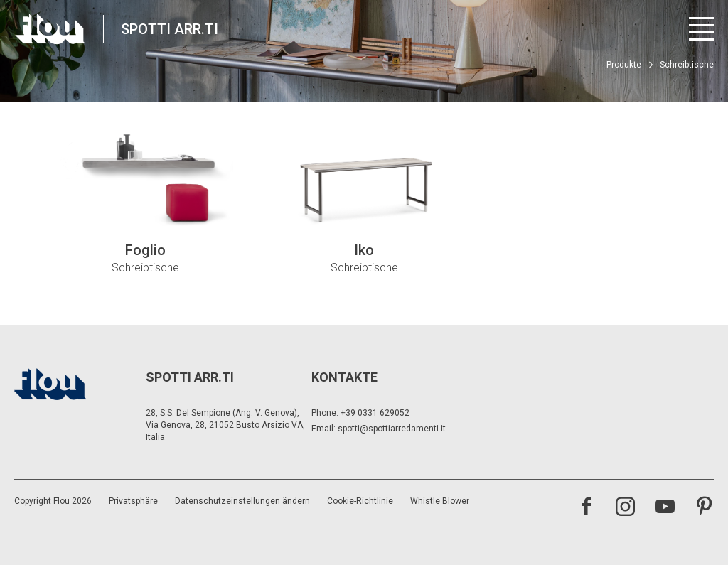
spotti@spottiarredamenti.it (392, 429)
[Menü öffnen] (701, 29)
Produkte (624, 65)
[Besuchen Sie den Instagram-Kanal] (625, 508)
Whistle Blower (440, 501)
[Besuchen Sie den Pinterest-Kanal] (704, 508)
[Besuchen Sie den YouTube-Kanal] (665, 508)
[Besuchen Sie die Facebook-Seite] (586, 508)
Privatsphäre (133, 501)
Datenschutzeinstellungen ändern (242, 501)
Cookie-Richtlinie (360, 501)
